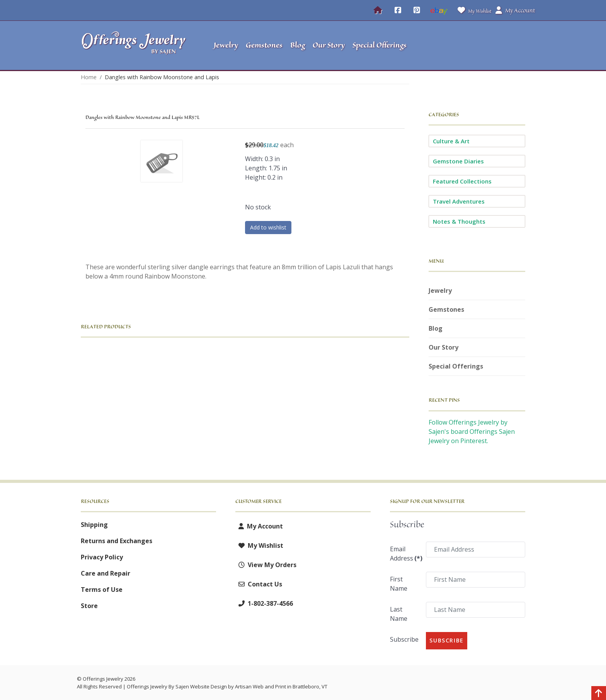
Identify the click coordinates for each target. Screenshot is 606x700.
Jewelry (440, 291)
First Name (399, 584)
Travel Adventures (459, 201)
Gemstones (446, 309)
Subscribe (404, 639)
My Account (259, 526)
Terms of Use (102, 590)
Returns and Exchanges (117, 541)
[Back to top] (599, 694)
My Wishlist (473, 10)
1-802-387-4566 (264, 603)
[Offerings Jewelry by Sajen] (136, 45)
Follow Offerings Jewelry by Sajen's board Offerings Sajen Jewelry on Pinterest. (472, 432)
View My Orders (266, 565)
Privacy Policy (102, 557)
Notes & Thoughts (459, 221)
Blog (436, 328)
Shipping (94, 525)
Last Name (399, 614)
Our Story (443, 347)
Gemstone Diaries (458, 161)
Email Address (406, 554)
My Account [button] (515, 10)
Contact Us (259, 584)
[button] (477, 46)
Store (89, 606)
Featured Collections (462, 181)
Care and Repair (106, 573)
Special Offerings (456, 366)
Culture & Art (451, 141)
